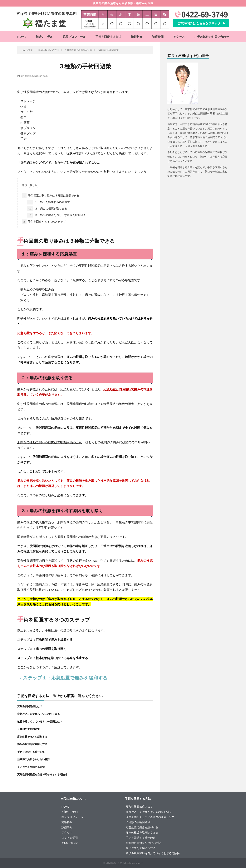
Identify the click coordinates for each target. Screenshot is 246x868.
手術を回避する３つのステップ (44, 222)
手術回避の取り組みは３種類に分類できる (51, 196)
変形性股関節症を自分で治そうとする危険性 (42, 774)
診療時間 (158, 37)
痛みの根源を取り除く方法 (32, 744)
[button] (201, 23)
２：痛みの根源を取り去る (47, 209)
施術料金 (137, 37)
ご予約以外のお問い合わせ (212, 37)
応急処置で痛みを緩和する (32, 737)
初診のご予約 (44, 37)
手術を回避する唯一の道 (31, 752)
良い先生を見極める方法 (31, 767)
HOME (22, 37)
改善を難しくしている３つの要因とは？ (40, 721)
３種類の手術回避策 (29, 729)
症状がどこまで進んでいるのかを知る (39, 714)
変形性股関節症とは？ (30, 706)
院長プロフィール (74, 37)
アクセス (179, 37)
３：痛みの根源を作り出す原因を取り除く (57, 215)
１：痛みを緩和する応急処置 (48, 202)
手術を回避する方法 (108, 37)
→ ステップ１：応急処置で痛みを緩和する (62, 678)
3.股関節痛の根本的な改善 (34, 76)
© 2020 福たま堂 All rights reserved (123, 863)
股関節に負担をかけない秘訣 (34, 759)
